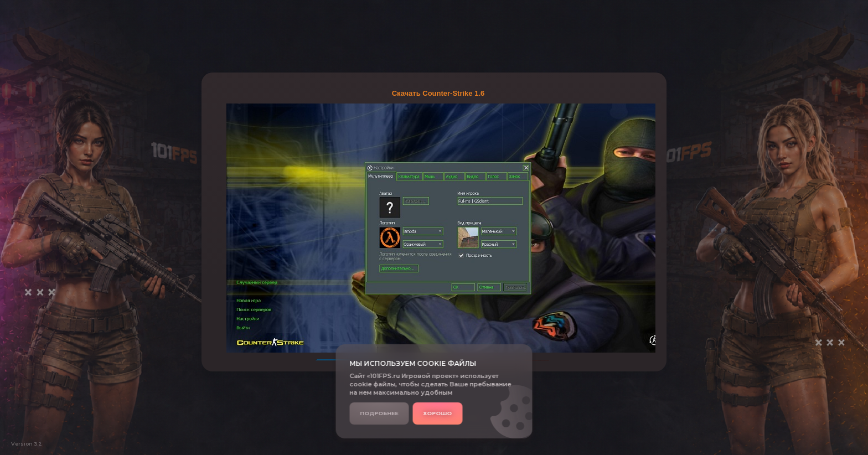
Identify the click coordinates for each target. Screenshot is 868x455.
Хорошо (438, 413)
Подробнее (379, 413)
